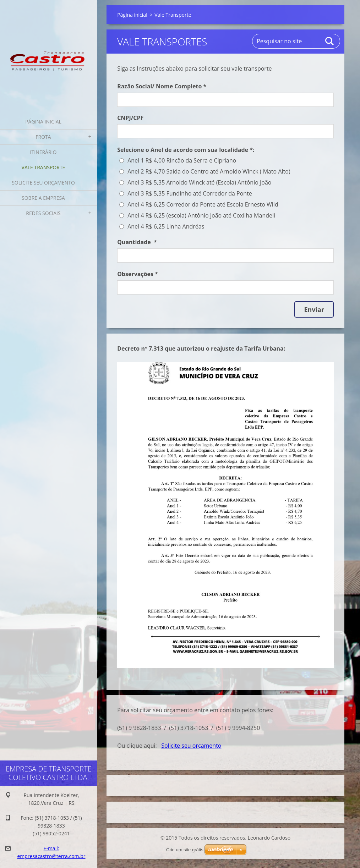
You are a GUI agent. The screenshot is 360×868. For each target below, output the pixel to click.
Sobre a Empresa (43, 198)
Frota (43, 137)
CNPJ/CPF (130, 118)
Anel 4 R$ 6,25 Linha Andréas (166, 226)
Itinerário (43, 152)
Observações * (138, 274)
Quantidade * (137, 242)
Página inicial (43, 122)
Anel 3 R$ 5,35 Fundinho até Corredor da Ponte (190, 193)
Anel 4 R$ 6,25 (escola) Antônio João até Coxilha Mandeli (201, 215)
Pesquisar (330, 41)
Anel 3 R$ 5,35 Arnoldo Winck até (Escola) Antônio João (199, 182)
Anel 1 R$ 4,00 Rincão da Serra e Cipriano (182, 160)
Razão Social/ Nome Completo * (162, 86)
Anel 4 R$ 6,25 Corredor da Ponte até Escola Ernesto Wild (203, 204)
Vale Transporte (43, 167)
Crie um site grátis (185, 850)
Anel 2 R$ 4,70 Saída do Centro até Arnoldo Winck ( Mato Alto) (209, 171)
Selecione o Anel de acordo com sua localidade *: (186, 150)
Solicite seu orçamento (43, 183)
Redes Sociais (43, 213)
